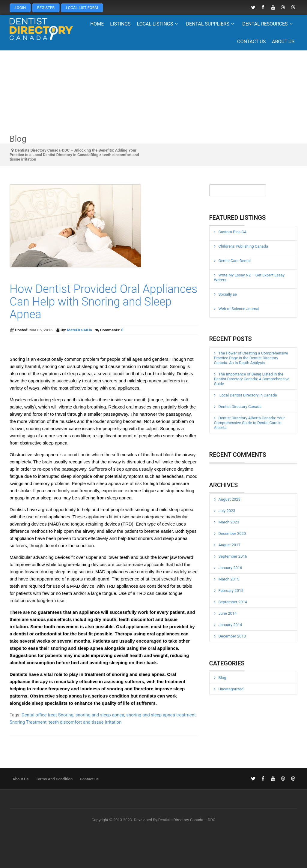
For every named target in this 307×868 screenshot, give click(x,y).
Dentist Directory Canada (240, 407)
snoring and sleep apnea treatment (161, 715)
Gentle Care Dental (235, 261)
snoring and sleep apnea (100, 715)
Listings (120, 24)
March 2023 (229, 522)
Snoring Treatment (28, 722)
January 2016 (230, 568)
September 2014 (233, 602)
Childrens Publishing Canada (243, 246)
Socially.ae (228, 294)
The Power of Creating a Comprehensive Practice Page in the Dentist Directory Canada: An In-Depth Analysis (251, 358)
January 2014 (230, 625)
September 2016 (233, 556)
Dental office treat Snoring (48, 715)
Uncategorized (231, 689)
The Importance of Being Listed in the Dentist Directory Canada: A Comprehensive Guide (252, 379)
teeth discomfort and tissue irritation (85, 722)
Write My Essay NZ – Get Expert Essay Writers (249, 277)
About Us (283, 42)
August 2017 (230, 545)
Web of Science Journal (239, 309)
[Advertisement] (153, 92)
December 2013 (232, 636)
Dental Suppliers (211, 24)
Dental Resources (268, 24)
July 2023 (227, 511)
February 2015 (231, 591)
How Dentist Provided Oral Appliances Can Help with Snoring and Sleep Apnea (103, 302)
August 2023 (230, 499)
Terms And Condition (54, 779)
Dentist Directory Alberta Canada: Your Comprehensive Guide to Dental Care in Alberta (249, 423)
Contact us (251, 42)
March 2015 (229, 579)
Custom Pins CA (233, 232)
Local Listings (158, 24)
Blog (222, 678)
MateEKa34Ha (79, 330)
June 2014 (228, 613)
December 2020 (232, 533)
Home (97, 24)
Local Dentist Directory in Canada (248, 395)
